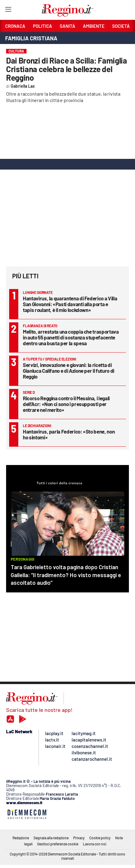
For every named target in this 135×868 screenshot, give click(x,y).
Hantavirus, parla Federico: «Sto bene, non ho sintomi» (69, 434)
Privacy (79, 838)
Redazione (21, 838)
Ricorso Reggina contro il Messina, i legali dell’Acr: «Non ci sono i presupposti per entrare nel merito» (66, 404)
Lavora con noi (95, 844)
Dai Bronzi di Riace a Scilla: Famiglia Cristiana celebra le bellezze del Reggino (67, 69)
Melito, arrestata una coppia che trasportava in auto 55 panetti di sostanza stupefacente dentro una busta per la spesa (71, 337)
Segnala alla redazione (51, 838)
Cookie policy (100, 838)
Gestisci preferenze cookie (58, 844)
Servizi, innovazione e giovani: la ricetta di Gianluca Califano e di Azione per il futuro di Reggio (69, 371)
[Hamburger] (8, 11)
